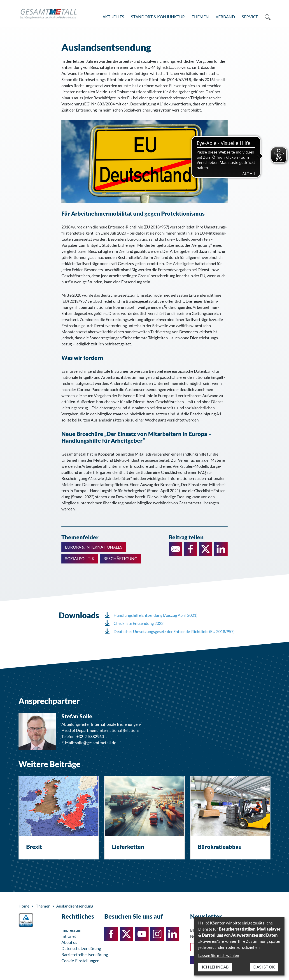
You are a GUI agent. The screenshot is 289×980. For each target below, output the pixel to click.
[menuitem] (113, 17)
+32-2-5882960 (90, 736)
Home (24, 906)
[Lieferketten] (144, 818)
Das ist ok (264, 967)
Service (250, 17)
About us (69, 942)
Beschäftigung (120, 559)
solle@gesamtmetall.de (96, 743)
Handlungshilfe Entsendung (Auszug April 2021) (155, 615)
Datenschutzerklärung (81, 948)
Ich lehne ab (215, 967)
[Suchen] (266, 17)
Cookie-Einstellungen (80, 961)
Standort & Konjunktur (158, 17)
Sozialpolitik (80, 559)
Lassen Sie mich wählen (219, 955)
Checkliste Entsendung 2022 (139, 623)
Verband (225, 17)
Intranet (69, 936)
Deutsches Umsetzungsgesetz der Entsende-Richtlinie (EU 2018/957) (174, 631)
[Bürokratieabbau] (230, 818)
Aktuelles (113, 17)
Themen (200, 17)
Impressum (71, 930)
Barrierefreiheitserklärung (85, 954)
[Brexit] (59, 818)
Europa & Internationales (94, 547)
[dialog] (239, 946)
